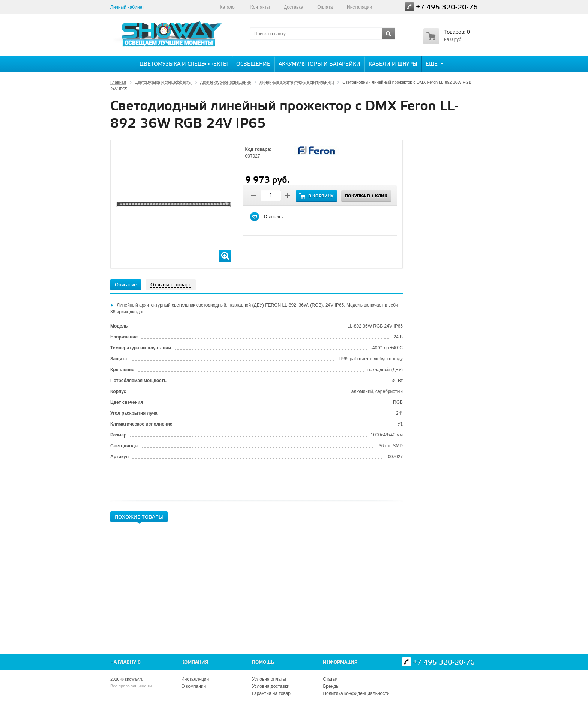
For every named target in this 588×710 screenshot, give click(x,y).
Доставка (294, 7)
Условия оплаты (269, 679)
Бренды (331, 686)
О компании (193, 686)
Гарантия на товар (271, 693)
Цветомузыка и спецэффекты (184, 64)
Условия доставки (271, 686)
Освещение (253, 64)
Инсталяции (359, 7)
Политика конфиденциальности (356, 693)
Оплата (325, 7)
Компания (195, 663)
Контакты (260, 7)
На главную (125, 663)
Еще (435, 64)
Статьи (330, 679)
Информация (340, 663)
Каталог (228, 7)
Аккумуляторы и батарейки (319, 64)
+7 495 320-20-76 (447, 7)
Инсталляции (195, 679)
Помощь (263, 663)
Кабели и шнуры (393, 64)
